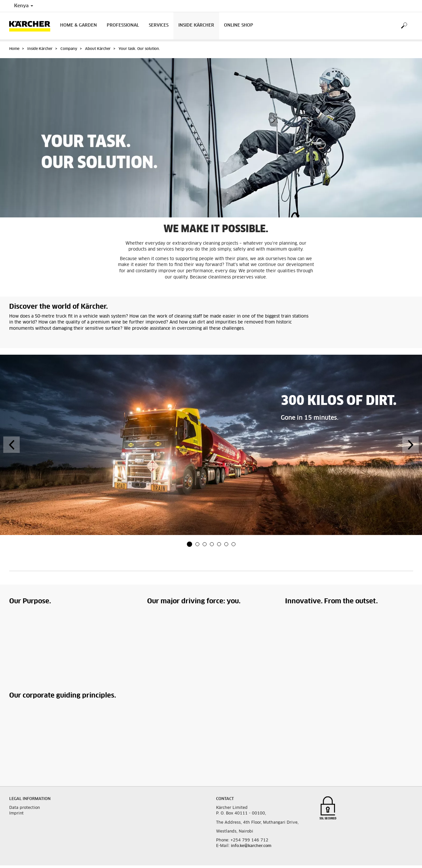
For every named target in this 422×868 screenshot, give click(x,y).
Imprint (16, 813)
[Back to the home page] (32, 26)
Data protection (24, 808)
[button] (189, 544)
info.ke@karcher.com (251, 846)
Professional (123, 25)
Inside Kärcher (196, 25)
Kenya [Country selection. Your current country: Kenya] (24, 6)
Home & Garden (78, 25)
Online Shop (239, 25)
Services (159, 25)
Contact (225, 799)
